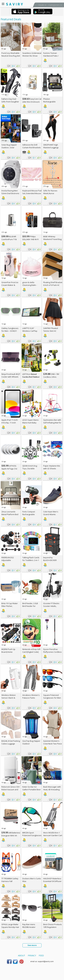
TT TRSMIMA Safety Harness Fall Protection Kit (10, 881)
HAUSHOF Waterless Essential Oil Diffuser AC (52, 881)
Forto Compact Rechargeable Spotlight (29, 514)
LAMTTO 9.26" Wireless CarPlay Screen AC (30, 331)
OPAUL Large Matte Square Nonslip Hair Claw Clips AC (10, 927)
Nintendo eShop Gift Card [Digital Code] (31, 651)
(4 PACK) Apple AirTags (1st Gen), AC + (9, 469)
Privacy (32, 955)
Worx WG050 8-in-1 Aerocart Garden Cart (53, 834)
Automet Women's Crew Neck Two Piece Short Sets (53, 744)
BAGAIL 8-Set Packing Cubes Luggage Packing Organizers (11, 744)
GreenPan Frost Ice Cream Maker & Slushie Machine (10, 285)
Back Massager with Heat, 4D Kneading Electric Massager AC (52, 790)
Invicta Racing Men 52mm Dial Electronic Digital (10, 193)
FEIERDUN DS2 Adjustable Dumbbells (8, 560)
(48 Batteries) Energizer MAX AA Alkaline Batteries (11, 835)
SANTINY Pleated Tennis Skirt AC (51, 330)
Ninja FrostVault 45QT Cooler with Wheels (11, 375)
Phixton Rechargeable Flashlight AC (49, 102)
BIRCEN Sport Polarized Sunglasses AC (32, 835)
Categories (54, 5)
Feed (41, 955)
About (22, 955)
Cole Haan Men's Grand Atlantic (51, 513)
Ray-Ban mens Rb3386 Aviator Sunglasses (29, 927)
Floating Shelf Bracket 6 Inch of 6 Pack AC (53, 284)
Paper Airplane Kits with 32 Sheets (52, 467)
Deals (41, 5)
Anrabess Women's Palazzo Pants (31, 696)
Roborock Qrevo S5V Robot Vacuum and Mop (11, 790)
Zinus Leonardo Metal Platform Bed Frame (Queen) (10, 514)
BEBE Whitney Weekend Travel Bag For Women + (52, 239)
